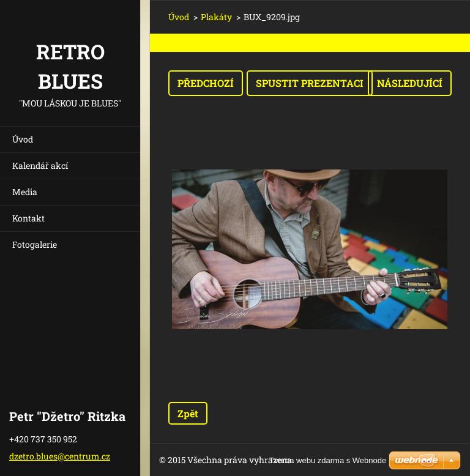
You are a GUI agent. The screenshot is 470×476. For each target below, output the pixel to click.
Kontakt (28, 218)
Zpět (188, 413)
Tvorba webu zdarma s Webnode (328, 460)
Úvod (23, 139)
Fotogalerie (35, 244)
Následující (410, 83)
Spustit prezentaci (310, 83)
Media (25, 192)
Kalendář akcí (40, 165)
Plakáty (216, 17)
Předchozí (206, 83)
